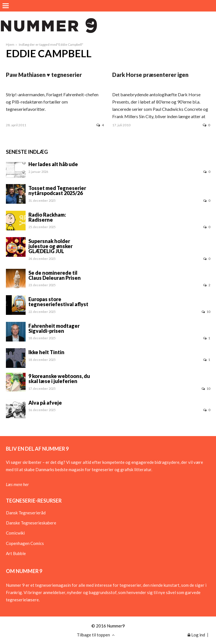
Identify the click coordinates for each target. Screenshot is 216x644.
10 (206, 312)
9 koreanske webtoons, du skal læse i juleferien (59, 379)
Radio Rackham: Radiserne (47, 217)
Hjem (10, 44)
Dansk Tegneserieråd (26, 513)
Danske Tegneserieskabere (31, 523)
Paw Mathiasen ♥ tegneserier (44, 75)
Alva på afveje (45, 403)
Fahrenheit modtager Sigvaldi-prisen (54, 328)
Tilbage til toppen (96, 635)
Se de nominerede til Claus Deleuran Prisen (55, 275)
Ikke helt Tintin (46, 352)
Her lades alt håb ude (53, 164)
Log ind (196, 635)
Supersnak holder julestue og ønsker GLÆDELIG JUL (50, 246)
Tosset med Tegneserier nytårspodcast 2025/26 (57, 191)
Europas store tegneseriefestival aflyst (58, 302)
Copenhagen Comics (25, 543)
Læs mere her (17, 484)
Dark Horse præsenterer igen (150, 75)
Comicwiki (15, 533)
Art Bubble (16, 553)
